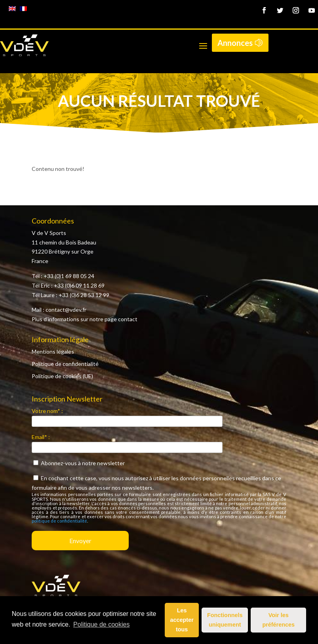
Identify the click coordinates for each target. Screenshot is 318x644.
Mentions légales (53, 351)
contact (128, 319)
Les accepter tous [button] (182, 620)
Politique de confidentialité (65, 364)
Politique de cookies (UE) (62, 376)
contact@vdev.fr (66, 310)
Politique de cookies (101, 624)
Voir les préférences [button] (278, 620)
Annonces (235, 43)
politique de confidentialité (59, 521)
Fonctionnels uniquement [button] (225, 620)
